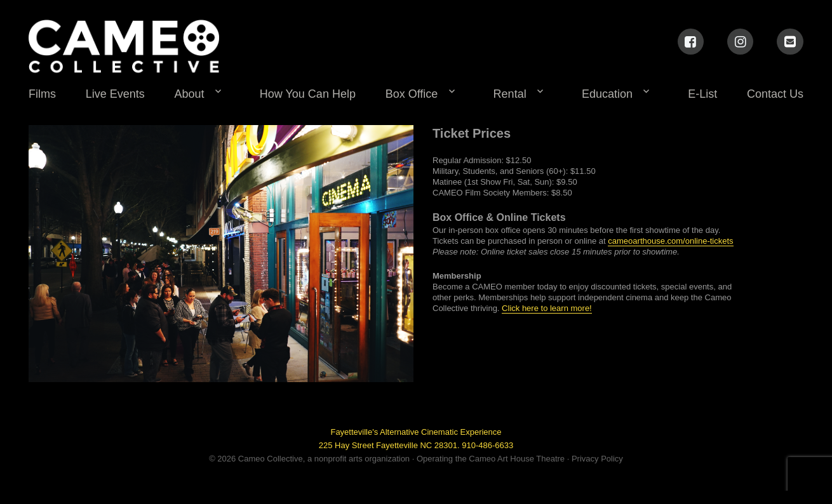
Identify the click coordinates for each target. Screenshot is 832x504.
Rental (510, 94)
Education (607, 94)
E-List (702, 94)
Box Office (412, 94)
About (190, 94)
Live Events (115, 94)
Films (42, 94)
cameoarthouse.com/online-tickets (670, 241)
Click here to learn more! (547, 308)
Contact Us (775, 94)
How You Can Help (308, 94)
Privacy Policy (597, 459)
